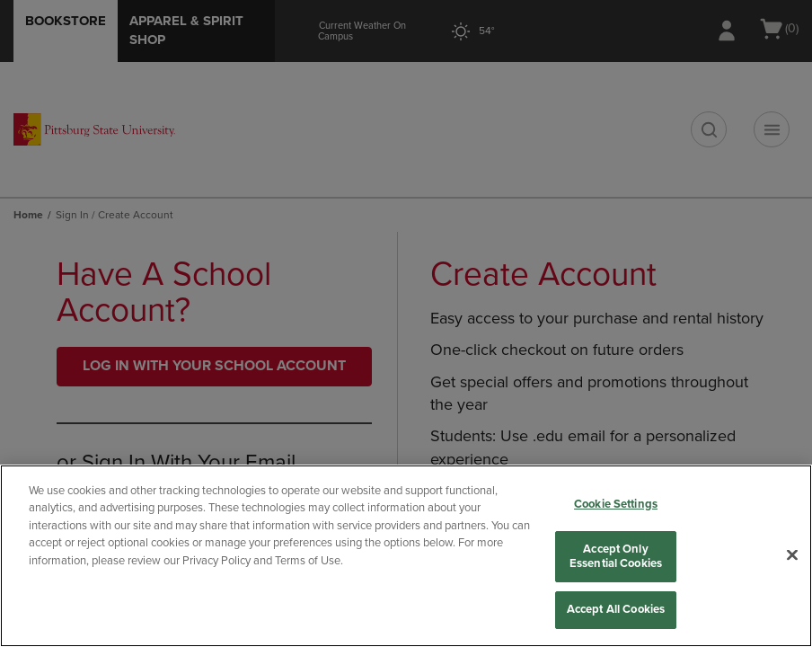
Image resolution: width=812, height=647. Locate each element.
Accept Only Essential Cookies (616, 556)
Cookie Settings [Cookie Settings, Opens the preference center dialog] (616, 504)
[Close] (792, 555)
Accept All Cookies (616, 609)
